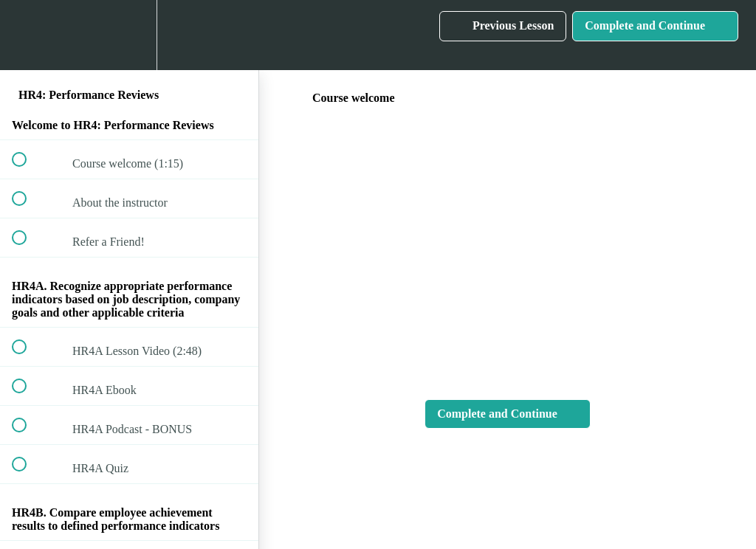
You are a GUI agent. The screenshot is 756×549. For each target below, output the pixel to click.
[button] (27, 35)
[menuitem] (129, 35)
